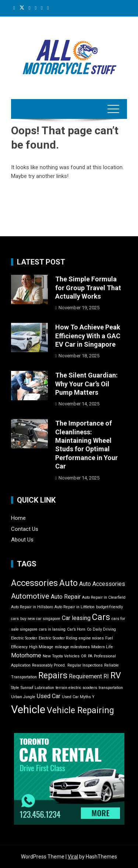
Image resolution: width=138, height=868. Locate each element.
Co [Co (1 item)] (89, 629)
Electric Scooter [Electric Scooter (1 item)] (24, 638)
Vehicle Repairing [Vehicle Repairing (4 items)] (80, 710)
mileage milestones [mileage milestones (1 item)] (72, 647)
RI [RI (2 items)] (106, 676)
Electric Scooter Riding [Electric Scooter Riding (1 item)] (58, 638)
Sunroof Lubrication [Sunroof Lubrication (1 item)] (37, 688)
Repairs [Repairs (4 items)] (53, 676)
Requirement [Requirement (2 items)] (85, 676)
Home (18, 518)
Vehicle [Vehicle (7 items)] (28, 710)
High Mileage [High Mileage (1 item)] (41, 647)
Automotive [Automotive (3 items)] (30, 596)
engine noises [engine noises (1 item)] (91, 638)
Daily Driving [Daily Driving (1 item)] (104, 629)
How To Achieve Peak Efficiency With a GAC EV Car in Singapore (88, 336)
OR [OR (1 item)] (84, 656)
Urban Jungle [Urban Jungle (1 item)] (23, 697)
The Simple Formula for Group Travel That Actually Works (88, 288)
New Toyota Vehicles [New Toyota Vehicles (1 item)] (61, 656)
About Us (22, 540)
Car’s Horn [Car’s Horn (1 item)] (76, 629)
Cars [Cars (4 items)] (101, 617)
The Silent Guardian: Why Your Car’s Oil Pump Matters (86, 384)
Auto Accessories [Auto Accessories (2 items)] (102, 584)
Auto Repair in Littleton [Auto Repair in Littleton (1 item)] (75, 607)
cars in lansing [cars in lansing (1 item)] (52, 629)
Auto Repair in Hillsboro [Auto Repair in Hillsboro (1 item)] (32, 607)
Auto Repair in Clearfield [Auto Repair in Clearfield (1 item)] (104, 597)
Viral (73, 857)
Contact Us (25, 529)
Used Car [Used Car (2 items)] (49, 696)
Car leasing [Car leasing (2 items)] (76, 618)
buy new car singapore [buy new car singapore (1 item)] (40, 619)
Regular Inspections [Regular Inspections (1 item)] (85, 665)
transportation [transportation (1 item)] (111, 688)
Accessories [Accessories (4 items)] (34, 583)
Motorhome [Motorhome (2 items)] (26, 655)
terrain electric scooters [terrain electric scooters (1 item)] (76, 688)
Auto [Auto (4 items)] (68, 583)
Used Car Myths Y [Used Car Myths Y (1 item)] (78, 697)
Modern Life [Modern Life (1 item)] (102, 647)
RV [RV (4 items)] (116, 676)
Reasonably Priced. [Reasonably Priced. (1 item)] (49, 665)
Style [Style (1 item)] (15, 688)
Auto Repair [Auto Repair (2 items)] (66, 597)
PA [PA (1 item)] (90, 656)
